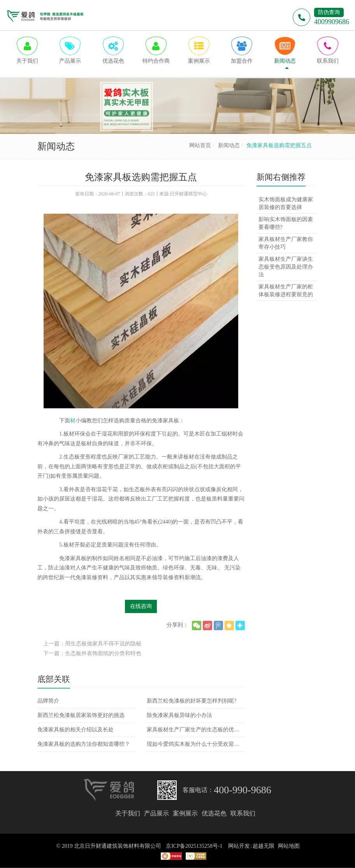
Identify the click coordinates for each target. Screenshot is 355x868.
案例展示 (185, 813)
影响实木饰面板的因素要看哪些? (286, 223)
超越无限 (264, 846)
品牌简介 (48, 701)
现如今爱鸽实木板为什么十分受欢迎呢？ (196, 744)
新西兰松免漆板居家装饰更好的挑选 (81, 715)
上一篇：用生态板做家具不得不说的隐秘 (92, 644)
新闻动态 (229, 145)
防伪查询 (329, 12)
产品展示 (156, 813)
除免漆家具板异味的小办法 (179, 715)
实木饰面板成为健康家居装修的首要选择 (286, 203)
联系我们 (243, 813)
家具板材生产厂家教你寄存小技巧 (286, 243)
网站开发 (239, 846)
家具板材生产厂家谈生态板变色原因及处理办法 (286, 267)
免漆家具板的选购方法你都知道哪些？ (84, 744)
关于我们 (128, 813)
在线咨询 (141, 606)
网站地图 (289, 846)
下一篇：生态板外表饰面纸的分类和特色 (92, 653)
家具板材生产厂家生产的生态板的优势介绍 (196, 730)
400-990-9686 (242, 790)
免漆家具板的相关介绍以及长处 (76, 730)
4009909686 (332, 22)
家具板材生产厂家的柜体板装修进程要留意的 (286, 291)
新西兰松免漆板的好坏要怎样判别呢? (192, 701)
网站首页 (200, 145)
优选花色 (214, 813)
